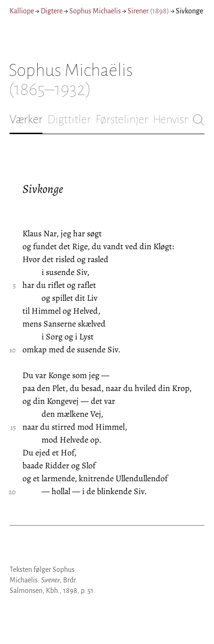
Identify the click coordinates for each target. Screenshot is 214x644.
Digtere (52, 11)
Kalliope (22, 11)
